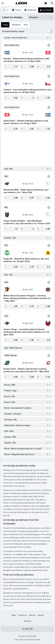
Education (28, 621)
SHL (6, 245)
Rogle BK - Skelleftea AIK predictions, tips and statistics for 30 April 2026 (26, 260)
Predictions (22, 615)
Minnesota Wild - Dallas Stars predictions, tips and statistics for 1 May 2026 (26, 191)
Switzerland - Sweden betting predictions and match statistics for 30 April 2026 (26, 122)
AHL (6, 282)
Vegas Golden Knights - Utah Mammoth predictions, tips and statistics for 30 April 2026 (27, 222)
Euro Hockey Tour (12, 45)
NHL (6, 176)
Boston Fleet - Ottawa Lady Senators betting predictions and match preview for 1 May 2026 (26, 370)
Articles (41, 615)
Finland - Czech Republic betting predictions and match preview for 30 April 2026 (27, 91)
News (14, 615)
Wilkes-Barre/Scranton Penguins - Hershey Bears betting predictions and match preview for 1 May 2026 (27, 298)
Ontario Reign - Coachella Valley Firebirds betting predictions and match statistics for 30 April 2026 (26, 332)
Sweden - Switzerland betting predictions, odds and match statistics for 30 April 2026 (27, 60)
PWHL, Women (11, 355)
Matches (32, 615)
